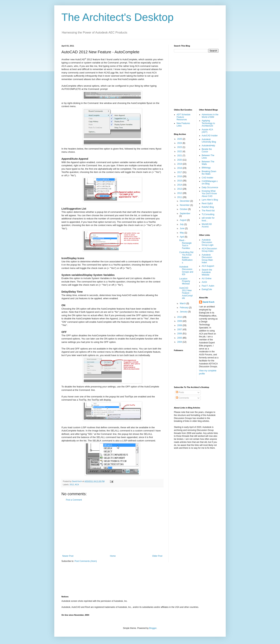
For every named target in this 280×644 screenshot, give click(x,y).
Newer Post (68, 556)
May (182, 233)
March (183, 303)
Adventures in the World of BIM (210, 116)
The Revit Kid (208, 211)
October (184, 209)
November (185, 205)
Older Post (157, 556)
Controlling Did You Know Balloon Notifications (186, 257)
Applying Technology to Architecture (208, 123)
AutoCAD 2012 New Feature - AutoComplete (186, 293)
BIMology (206, 168)
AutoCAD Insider (210, 136)
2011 (180, 197)
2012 (72, 485)
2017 (180, 172)
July (182, 224)
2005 (180, 338)
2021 (180, 156)
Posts (180, 392)
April (182, 237)
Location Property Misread (185, 281)
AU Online (207, 279)
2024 (180, 143)
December (185, 201)
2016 (180, 176)
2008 (180, 325)
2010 (180, 317)
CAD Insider (208, 178)
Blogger (153, 628)
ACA (77, 485)
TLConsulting (208, 214)
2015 (180, 181)
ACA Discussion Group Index (209, 250)
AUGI (204, 282)
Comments (182, 398)
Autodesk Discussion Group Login (208, 242)
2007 (180, 329)
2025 (180, 139)
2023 (180, 147)
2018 (180, 168)
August (183, 220)
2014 (180, 185)
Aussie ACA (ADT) (207, 131)
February (184, 308)
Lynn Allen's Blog (210, 200)
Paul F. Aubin (208, 286)
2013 (180, 189)
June (182, 228)
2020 (180, 160)
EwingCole (207, 289)
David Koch (209, 302)
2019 (180, 164)
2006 (180, 334)
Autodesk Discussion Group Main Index (207, 259)
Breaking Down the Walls (209, 173)
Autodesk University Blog (209, 141)
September (185, 213)
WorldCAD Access (207, 225)
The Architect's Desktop (117, 17)
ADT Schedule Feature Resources (183, 117)
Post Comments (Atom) (86, 561)
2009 (180, 321)
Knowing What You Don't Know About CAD (209, 194)
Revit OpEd (207, 203)
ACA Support (208, 266)
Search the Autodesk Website (207, 272)
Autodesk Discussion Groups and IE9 (186, 271)
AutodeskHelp (208, 146)
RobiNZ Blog (208, 207)
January (184, 312)
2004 (180, 342)
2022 (180, 151)
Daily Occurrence (210, 187)
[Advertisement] (112, 528)
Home (113, 556)
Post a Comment (74, 500)
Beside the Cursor (207, 150)
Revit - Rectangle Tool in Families (185, 244)
